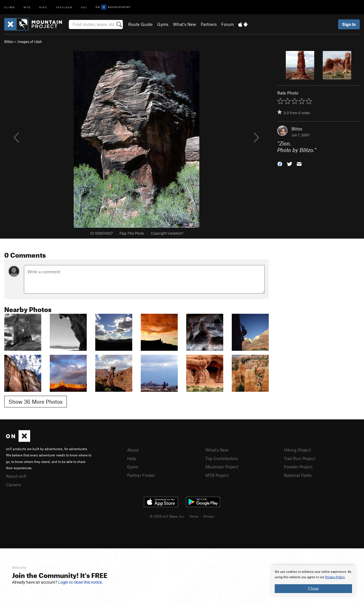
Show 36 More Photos (36, 402)
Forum (227, 24)
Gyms (163, 24)
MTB (27, 7)
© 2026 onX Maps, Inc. (167, 516)
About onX (16, 476)
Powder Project (298, 467)
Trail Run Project (300, 458)
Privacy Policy (335, 577)
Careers (13, 485)
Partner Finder (141, 475)
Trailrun (64, 7)
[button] (280, 163)
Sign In (349, 24)
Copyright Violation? (167, 233)
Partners (209, 24)
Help (132, 458)
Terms (194, 516)
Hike (43, 7)
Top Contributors (222, 458)
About (133, 450)
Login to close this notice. (81, 582)
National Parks (298, 475)
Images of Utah (30, 42)
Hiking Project (297, 450)
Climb (10, 7)
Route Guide (140, 24)
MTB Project (217, 475)
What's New (185, 24)
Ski (84, 7)
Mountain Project (222, 467)
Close (313, 588)
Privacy (209, 516)
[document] (313, 581)
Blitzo (9, 42)
